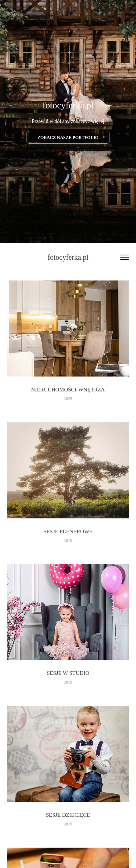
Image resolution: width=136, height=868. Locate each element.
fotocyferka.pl (68, 257)
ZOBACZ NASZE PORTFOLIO (68, 138)
